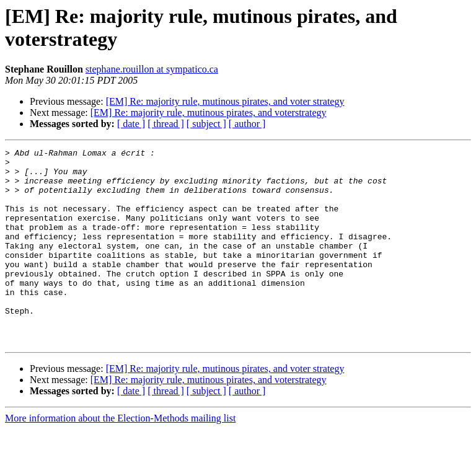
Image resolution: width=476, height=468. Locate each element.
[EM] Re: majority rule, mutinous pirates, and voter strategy (225, 101)
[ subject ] (206, 124)
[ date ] (131, 124)
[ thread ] (166, 124)
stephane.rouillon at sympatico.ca (152, 69)
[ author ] (247, 124)
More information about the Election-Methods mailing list (120, 457)
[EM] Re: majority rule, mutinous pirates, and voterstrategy (209, 113)
